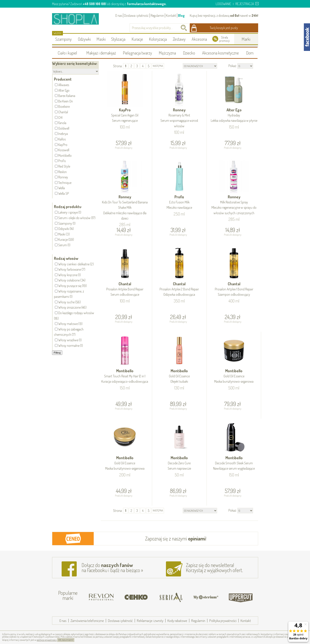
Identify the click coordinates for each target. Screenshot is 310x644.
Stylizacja (118, 39)
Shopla (78, 19)
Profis (179, 202)
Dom (250, 53)
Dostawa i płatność (136, 15)
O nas (119, 15)
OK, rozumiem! (66, 640)
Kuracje (137, 39)
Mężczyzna (167, 53)
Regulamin (157, 15)
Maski (101, 39)
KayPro (125, 115)
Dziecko (189, 53)
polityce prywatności (47, 640)
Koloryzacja (158, 39)
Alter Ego (234, 115)
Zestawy (179, 39)
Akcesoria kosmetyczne (220, 53)
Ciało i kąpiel (67, 53)
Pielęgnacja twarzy (137, 53)
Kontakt (171, 15)
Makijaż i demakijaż (101, 53)
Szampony (63, 39)
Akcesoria (199, 39)
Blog (181, 15)
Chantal (125, 289)
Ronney (179, 118)
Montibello (125, 376)
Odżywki (84, 39)
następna (158, 66)
